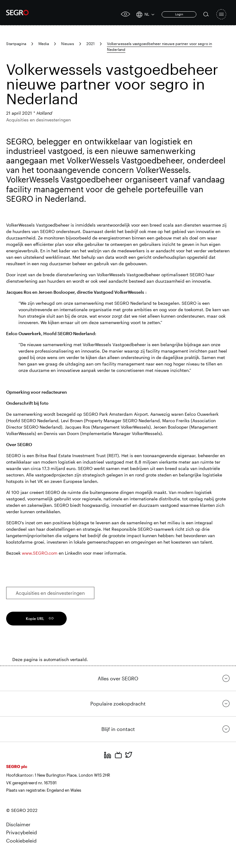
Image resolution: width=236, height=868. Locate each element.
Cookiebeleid (21, 841)
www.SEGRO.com (40, 553)
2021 (90, 44)
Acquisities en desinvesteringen (50, 593)
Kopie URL (35, 618)
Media (44, 44)
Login (179, 14)
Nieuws (68, 44)
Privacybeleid (22, 832)
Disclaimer (18, 824)
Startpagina (16, 44)
